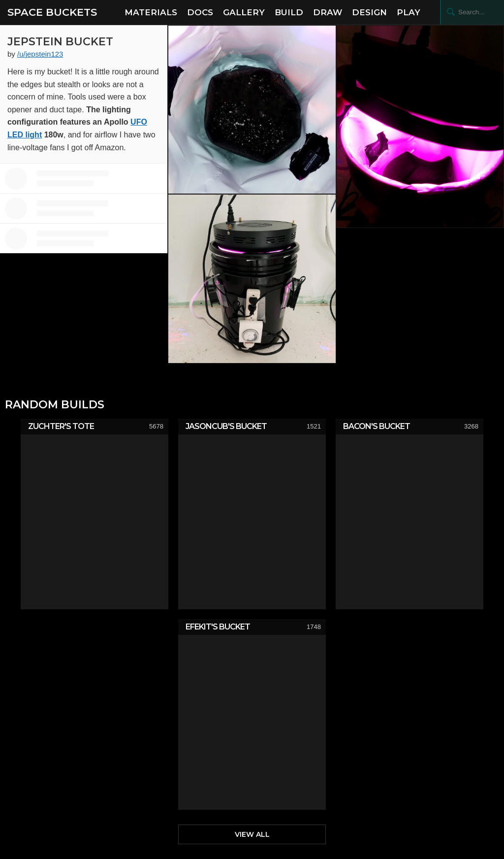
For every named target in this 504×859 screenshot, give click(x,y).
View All (252, 834)
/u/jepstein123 (40, 54)
